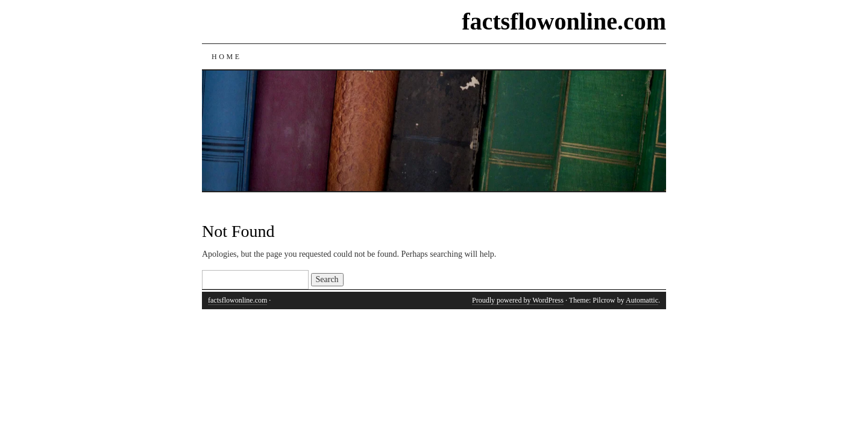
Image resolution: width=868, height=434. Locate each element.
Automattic (642, 300)
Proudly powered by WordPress (518, 300)
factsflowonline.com (564, 21)
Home (227, 57)
